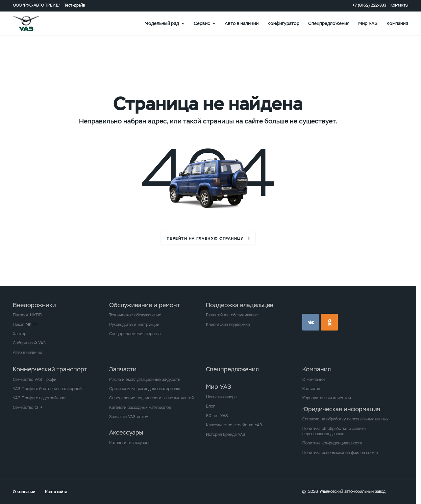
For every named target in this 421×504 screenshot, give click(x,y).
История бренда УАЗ (226, 435)
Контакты (399, 5)
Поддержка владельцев (240, 305)
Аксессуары (126, 432)
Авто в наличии (242, 23)
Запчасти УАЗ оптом (129, 417)
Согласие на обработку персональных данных (345, 419)
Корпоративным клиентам (327, 398)
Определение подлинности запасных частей (151, 398)
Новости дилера (221, 397)
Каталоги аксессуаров (130, 443)
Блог (210, 406)
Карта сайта (56, 492)
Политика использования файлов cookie (340, 453)
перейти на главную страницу (205, 238)
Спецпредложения (329, 23)
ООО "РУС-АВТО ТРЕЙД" (37, 5)
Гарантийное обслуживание (232, 315)
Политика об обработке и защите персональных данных (334, 431)
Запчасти (123, 369)
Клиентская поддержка (228, 325)
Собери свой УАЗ (29, 343)
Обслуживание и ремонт (145, 305)
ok (330, 322)
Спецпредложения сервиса (135, 334)
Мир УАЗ (368, 23)
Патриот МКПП (27, 315)
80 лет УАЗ (217, 416)
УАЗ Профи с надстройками (39, 398)
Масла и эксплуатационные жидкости (145, 380)
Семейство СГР (27, 408)
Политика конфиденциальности (332, 443)
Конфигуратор (283, 23)
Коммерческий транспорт (50, 369)
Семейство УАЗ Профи (35, 380)
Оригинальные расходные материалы (144, 389)
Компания (397, 23)
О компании (313, 380)
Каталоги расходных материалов (140, 408)
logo (33, 23)
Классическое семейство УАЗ (234, 425)
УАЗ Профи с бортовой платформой (47, 389)
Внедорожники (34, 305)
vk (311, 322)
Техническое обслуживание (135, 315)
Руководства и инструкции (134, 325)
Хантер (20, 334)
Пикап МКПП (25, 325)
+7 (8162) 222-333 (369, 5)
